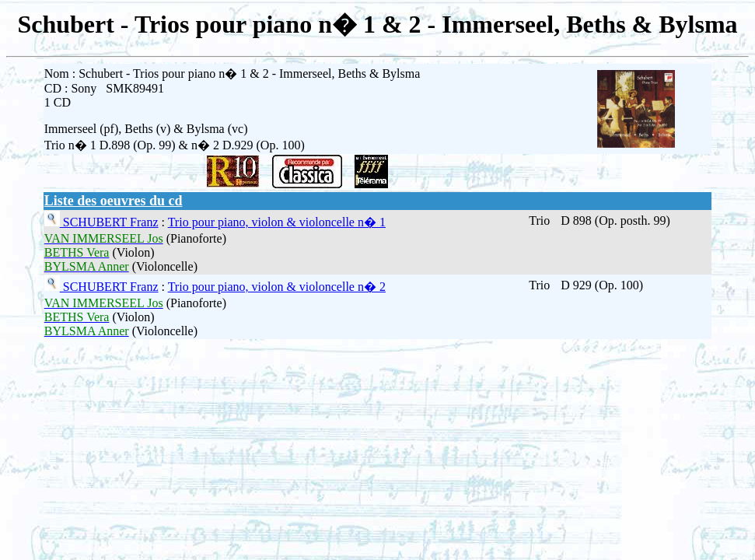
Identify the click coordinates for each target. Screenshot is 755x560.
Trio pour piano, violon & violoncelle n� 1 (277, 222)
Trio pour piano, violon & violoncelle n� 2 (277, 287)
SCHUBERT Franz (109, 222)
